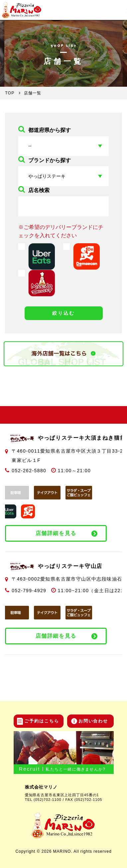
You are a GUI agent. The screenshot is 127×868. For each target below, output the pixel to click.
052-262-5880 (29, 471)
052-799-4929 (29, 591)
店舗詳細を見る (56, 533)
